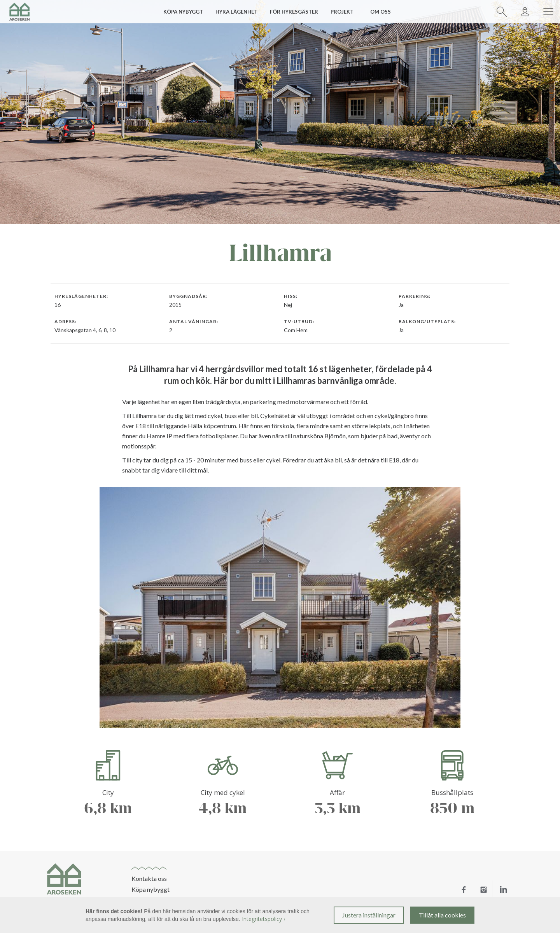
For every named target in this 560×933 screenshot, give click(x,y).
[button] (186, 12)
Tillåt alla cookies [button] (442, 915)
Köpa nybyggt (150, 889)
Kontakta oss (149, 879)
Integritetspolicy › (263, 919)
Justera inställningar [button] (369, 915)
